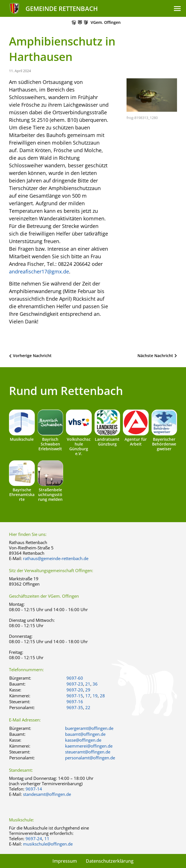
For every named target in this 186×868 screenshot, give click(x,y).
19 (95, 696)
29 (88, 690)
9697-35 (75, 707)
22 (88, 707)
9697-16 (75, 702)
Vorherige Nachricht (32, 356)
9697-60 (75, 678)
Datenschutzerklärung (110, 861)
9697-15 (75, 696)
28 (102, 696)
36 (95, 684)
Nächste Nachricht (155, 356)
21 (88, 684)
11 (47, 839)
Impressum (65, 861)
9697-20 (75, 690)
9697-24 (34, 839)
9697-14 (34, 789)
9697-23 (75, 684)
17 (88, 696)
